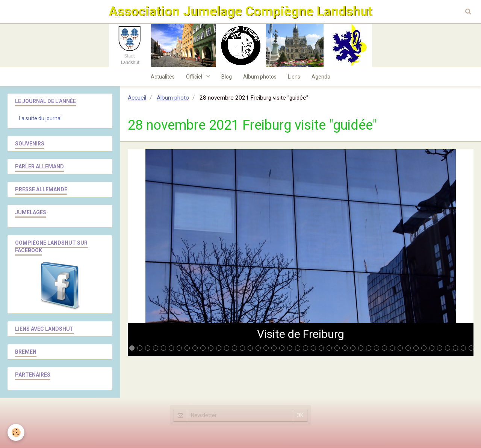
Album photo (173, 98)
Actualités (163, 77)
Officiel (195, 77)
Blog (227, 77)
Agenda (321, 77)
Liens (294, 77)
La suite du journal (40, 118)
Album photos (260, 77)
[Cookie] (16, 432)
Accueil (137, 98)
